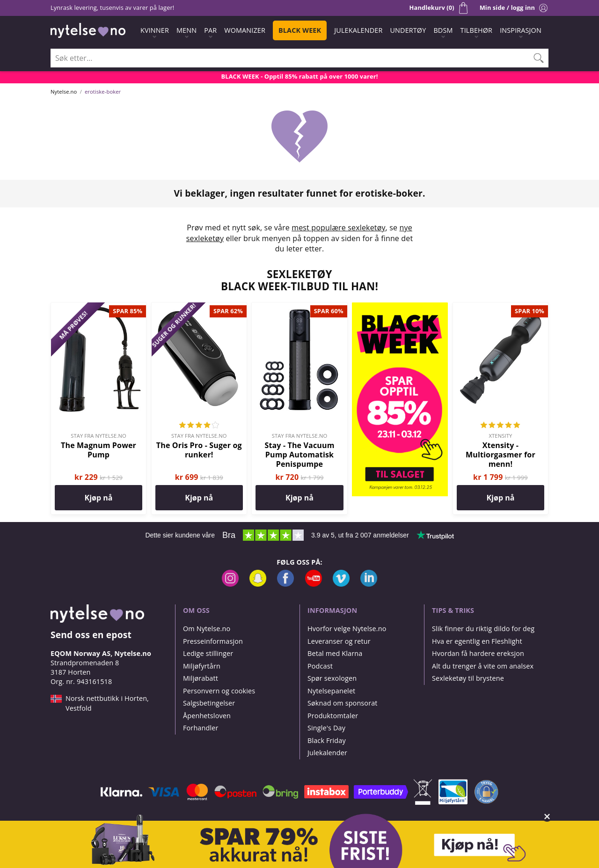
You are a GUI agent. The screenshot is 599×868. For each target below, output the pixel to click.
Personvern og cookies (219, 691)
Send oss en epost (91, 635)
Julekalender (327, 753)
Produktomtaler (333, 716)
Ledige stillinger (208, 653)
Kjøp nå (99, 498)
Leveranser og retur (339, 641)
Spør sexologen (332, 678)
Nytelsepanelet (331, 691)
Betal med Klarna (335, 653)
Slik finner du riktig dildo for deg (483, 629)
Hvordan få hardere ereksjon (478, 653)
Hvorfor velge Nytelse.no (347, 629)
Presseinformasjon (213, 641)
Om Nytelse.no (207, 629)
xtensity (501, 436)
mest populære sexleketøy (338, 228)
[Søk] (539, 58)
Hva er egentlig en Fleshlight (477, 641)
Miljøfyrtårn (202, 666)
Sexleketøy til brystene (468, 678)
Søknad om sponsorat (343, 703)
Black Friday (327, 740)
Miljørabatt (201, 678)
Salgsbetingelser (209, 703)
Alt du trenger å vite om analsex (483, 666)
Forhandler (201, 728)
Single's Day (326, 728)
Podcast (320, 666)
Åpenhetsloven (207, 716)
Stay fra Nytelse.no (99, 436)
